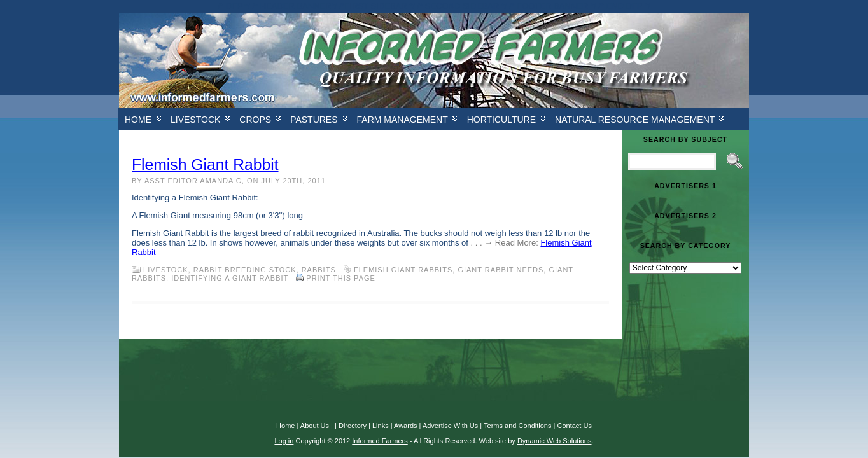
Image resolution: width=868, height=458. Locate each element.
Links (381, 426)
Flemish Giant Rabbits (403, 270)
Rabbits (319, 270)
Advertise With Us (450, 426)
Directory (353, 426)
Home (138, 120)
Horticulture (501, 120)
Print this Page (341, 278)
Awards (405, 426)
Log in (284, 441)
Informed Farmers (380, 441)
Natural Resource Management (635, 120)
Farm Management (402, 120)
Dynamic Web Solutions (555, 441)
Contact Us (574, 426)
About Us (315, 426)
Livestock (195, 120)
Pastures (314, 120)
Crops (255, 120)
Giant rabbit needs (500, 270)
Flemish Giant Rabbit (205, 164)
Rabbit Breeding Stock (245, 270)
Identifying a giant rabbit (230, 278)
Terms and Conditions (517, 426)
